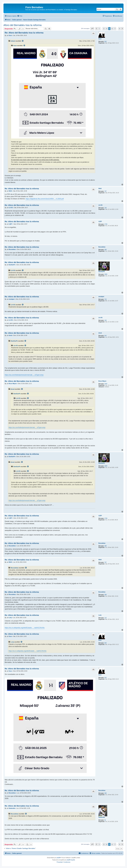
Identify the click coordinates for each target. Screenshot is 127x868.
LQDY (100, 221)
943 (105, 42)
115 (105, 618)
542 (105, 336)
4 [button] (106, 29)
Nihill (100, 189)
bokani (13, 41)
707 (105, 191)
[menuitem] (20, 16)
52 (105, 820)
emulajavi (101, 297)
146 (105, 208)
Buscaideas (102, 247)
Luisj (100, 615)
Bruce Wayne (102, 381)
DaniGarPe (102, 272)
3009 (106, 274)
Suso (100, 39)
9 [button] (119, 29)
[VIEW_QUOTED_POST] (23, 41)
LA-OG (100, 205)
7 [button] (115, 29)
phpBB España (71, 860)
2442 (106, 384)
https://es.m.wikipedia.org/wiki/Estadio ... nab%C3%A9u (25, 628)
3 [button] (104, 29)
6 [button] (112, 29)
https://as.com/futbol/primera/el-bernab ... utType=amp (24, 375)
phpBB (58, 858)
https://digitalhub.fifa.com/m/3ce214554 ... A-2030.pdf (45, 199)
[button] (92, 29)
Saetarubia (102, 817)
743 (105, 299)
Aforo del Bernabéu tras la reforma (23, 25)
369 (105, 250)
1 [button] (99, 29)
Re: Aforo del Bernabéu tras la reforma (24, 33)
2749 (106, 224)
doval (100, 333)
